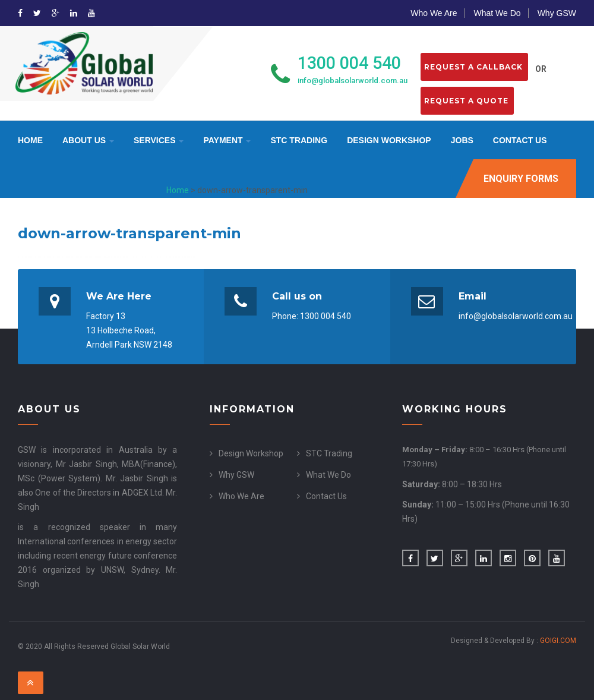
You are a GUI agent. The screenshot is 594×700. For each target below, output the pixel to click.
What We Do (497, 13)
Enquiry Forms (521, 179)
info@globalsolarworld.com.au (353, 81)
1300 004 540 (349, 63)
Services (159, 140)
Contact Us (520, 140)
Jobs (462, 140)
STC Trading (299, 140)
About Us (88, 140)
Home (30, 140)
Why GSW (557, 13)
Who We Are (434, 13)
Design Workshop (389, 140)
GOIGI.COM (558, 641)
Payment (227, 140)
